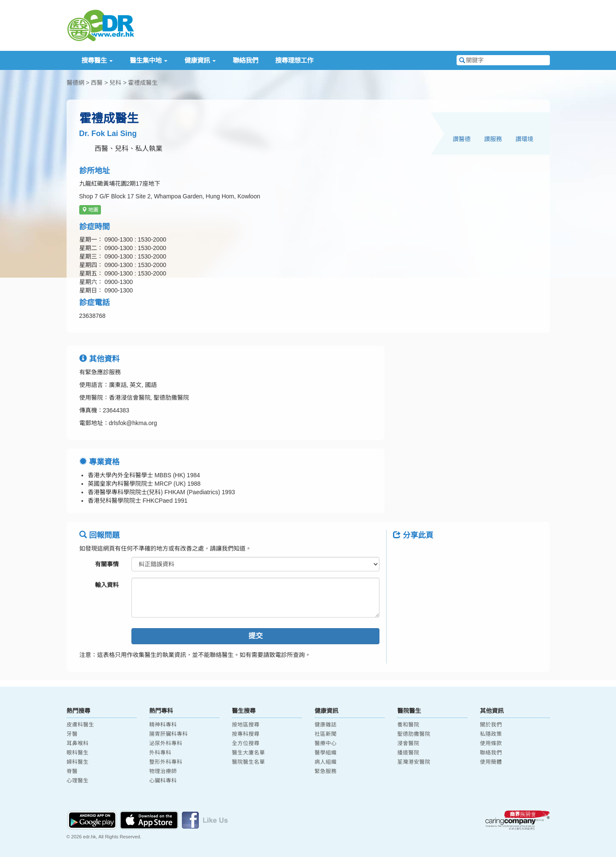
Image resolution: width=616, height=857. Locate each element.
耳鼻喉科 (78, 743)
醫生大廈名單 (248, 753)
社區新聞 (326, 734)
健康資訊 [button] (200, 60)
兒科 (115, 83)
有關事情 (107, 564)
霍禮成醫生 (143, 83)
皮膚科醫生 (80, 725)
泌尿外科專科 (166, 743)
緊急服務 (326, 771)
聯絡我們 (245, 60)
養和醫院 (408, 725)
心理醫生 (78, 781)
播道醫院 (408, 753)
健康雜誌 (326, 725)
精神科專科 (163, 725)
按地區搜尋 (246, 725)
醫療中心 (326, 743)
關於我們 (491, 725)
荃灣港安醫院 (414, 762)
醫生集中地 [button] (149, 60)
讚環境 (524, 139)
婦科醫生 (78, 762)
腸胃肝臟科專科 (169, 734)
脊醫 (72, 771)
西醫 (97, 83)
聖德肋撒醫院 (414, 734)
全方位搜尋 (246, 743)
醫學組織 (326, 753)
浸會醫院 (408, 743)
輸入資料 (107, 585)
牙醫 (72, 734)
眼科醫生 (78, 753)
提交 (256, 636)
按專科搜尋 (246, 734)
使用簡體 (491, 762)
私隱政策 (491, 734)
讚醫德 (462, 139)
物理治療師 (163, 771)
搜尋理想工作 (294, 60)
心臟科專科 (163, 781)
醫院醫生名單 (248, 762)
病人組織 (326, 762)
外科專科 (160, 753)
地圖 (90, 210)
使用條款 (491, 743)
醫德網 (75, 83)
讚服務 (493, 139)
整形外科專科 (166, 762)
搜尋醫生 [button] (97, 60)
